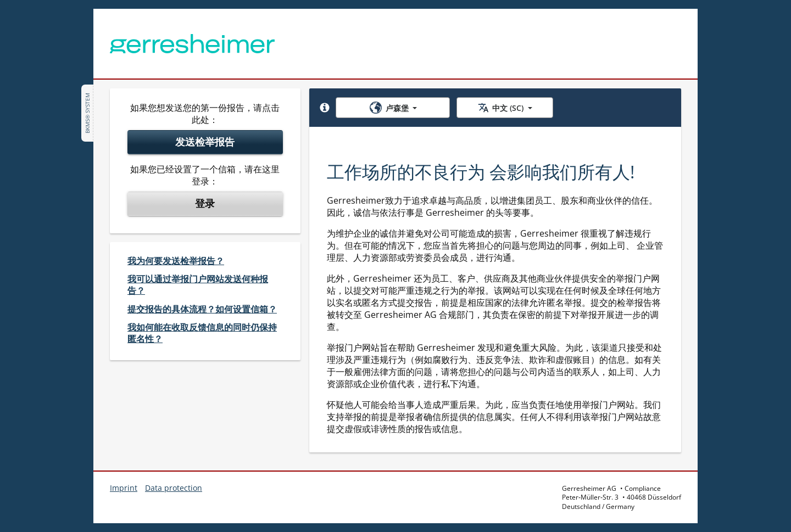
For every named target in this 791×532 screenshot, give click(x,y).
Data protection (174, 488)
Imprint (124, 488)
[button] (325, 108)
